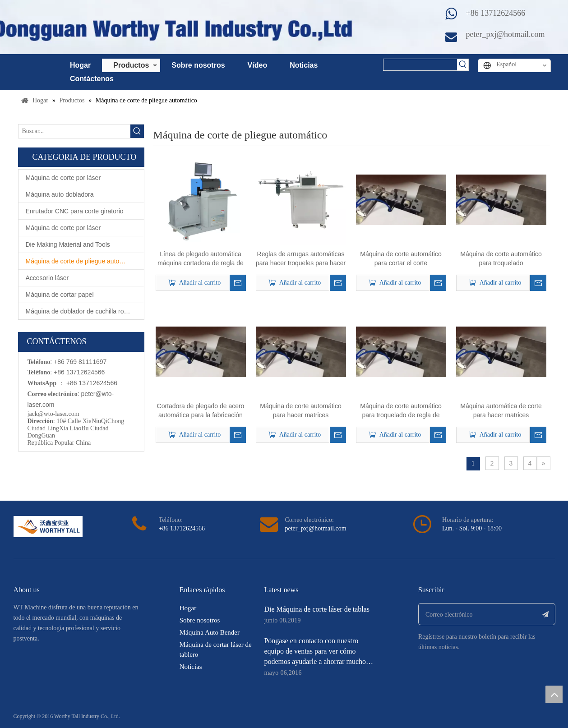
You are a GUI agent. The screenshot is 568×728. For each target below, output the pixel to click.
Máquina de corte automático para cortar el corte (401, 258)
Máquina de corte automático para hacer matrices (301, 410)
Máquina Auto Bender (210, 632)
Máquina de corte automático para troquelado (501, 258)
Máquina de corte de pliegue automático (82, 261)
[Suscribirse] (546, 614)
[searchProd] (420, 65)
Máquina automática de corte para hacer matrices (501, 410)
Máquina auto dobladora (60, 194)
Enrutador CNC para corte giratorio (75, 211)
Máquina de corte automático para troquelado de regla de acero (401, 411)
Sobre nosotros (198, 65)
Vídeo (258, 65)
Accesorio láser (47, 278)
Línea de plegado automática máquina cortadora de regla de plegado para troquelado (201, 259)
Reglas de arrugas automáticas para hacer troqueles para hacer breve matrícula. (301, 259)
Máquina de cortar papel (60, 295)
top (554, 694)
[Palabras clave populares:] (463, 65)
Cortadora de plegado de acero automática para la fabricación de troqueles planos (201, 411)
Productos (131, 65)
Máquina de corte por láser (63, 178)
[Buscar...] (74, 131)
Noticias (304, 65)
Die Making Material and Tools (68, 244)
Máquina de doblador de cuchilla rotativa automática (85, 311)
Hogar (80, 65)
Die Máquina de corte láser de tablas (317, 609)
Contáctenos (92, 79)
